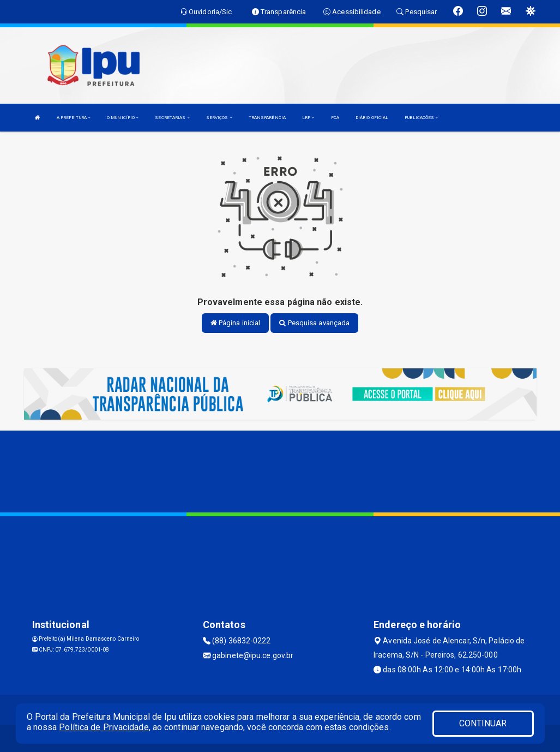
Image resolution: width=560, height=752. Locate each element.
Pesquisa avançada (314, 323)
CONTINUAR (483, 723)
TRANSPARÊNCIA (267, 118)
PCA (335, 118)
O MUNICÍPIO (123, 118)
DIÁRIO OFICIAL (372, 118)
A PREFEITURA (74, 118)
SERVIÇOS (219, 118)
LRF (308, 118)
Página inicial (236, 323)
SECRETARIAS (172, 118)
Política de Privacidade (104, 727)
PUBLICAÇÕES (421, 118)
